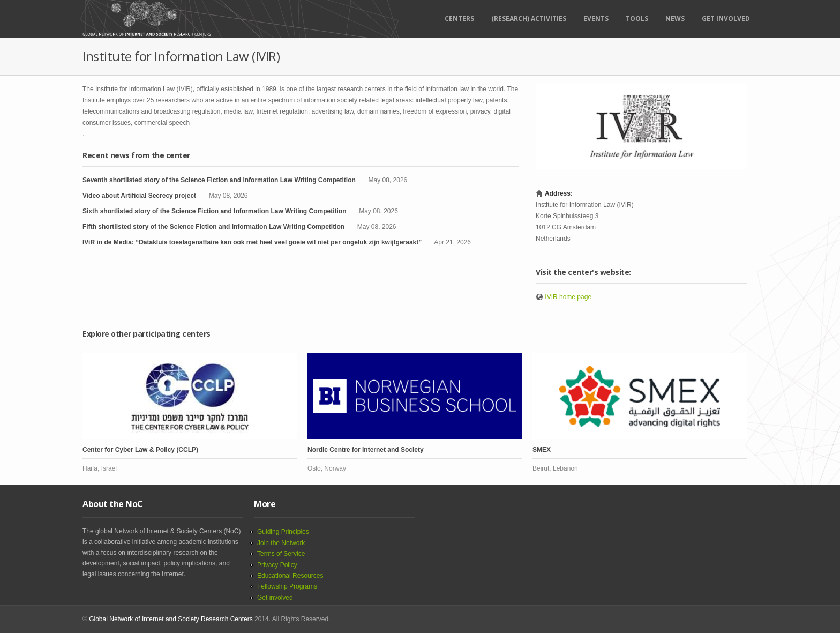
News (675, 18)
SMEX (542, 450)
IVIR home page (568, 297)
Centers (459, 18)
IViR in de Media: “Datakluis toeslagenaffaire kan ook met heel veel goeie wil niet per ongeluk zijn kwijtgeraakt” (252, 242)
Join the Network (281, 543)
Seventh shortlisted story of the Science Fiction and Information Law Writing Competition (219, 180)
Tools (637, 18)
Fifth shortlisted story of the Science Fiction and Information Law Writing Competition (213, 227)
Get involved (275, 598)
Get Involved (726, 18)
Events (596, 18)
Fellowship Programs (287, 586)
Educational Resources (290, 576)
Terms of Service (281, 554)
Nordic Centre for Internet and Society (366, 450)
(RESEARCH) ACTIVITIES (529, 18)
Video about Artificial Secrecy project (139, 196)
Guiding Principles (283, 532)
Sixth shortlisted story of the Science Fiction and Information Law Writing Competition (214, 211)
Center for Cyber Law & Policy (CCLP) (140, 450)
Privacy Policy (277, 565)
